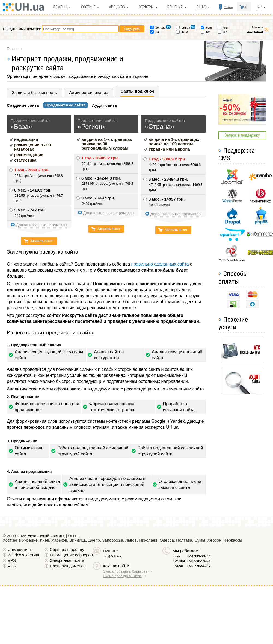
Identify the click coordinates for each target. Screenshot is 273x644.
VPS (12, 560)
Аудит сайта (104, 105)
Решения (175, 7)
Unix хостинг (19, 549)
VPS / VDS (117, 7)
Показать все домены (255, 29)
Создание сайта (23, 105)
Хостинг (88, 7)
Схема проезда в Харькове (125, 571)
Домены (60, 7)
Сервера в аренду (67, 549)
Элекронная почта (67, 560)
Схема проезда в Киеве (122, 576)
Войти (229, 7)
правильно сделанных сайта (160, 264)
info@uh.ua (112, 556)
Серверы (146, 7)
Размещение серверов (71, 555)
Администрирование (89, 92)
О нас (201, 7)
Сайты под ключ (137, 91)
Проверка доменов (68, 566)
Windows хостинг (24, 555)
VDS (12, 566)
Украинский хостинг (46, 536)
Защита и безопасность (34, 92)
